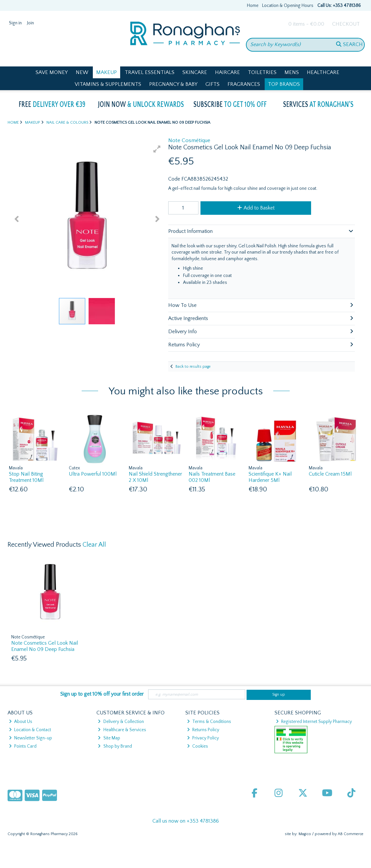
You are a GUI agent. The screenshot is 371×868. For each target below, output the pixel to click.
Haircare (227, 72)
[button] (157, 149)
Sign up (279, 694)
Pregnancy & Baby (173, 84)
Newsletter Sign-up (30, 738)
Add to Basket (256, 208)
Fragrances (244, 84)
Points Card (23, 746)
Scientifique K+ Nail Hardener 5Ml (270, 477)
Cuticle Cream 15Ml (330, 474)
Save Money (52, 72)
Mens (292, 72)
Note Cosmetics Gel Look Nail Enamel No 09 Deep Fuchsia (45, 646)
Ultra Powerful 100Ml (93, 474)
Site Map (109, 738)
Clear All (94, 545)
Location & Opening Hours (288, 6)
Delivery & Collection (121, 722)
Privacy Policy (203, 738)
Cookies (198, 746)
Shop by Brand (115, 746)
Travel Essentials (150, 72)
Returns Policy (203, 730)
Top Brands (284, 84)
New (82, 72)
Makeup (106, 72)
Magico (305, 834)
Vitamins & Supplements (108, 84)
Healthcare (323, 72)
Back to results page (193, 367)
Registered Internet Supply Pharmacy (314, 722)
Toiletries (262, 72)
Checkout (346, 24)
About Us (21, 722)
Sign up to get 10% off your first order (102, 694)
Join (30, 23)
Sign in (15, 23)
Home (253, 6)
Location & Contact (30, 730)
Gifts (212, 84)
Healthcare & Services (122, 730)
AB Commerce (351, 834)
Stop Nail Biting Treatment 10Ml (26, 477)
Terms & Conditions (209, 722)
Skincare (195, 72)
